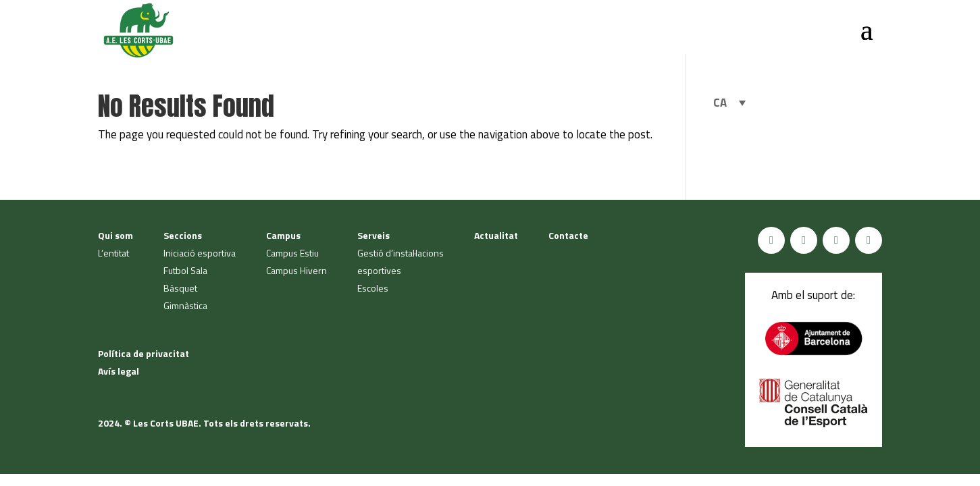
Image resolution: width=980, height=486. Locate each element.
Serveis (373, 235)
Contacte (568, 235)
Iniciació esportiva (200, 253)
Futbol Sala (185, 270)
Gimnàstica (185, 305)
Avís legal (119, 371)
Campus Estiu (292, 253)
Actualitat (496, 235)
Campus (283, 235)
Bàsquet (180, 288)
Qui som (115, 235)
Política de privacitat (144, 353)
